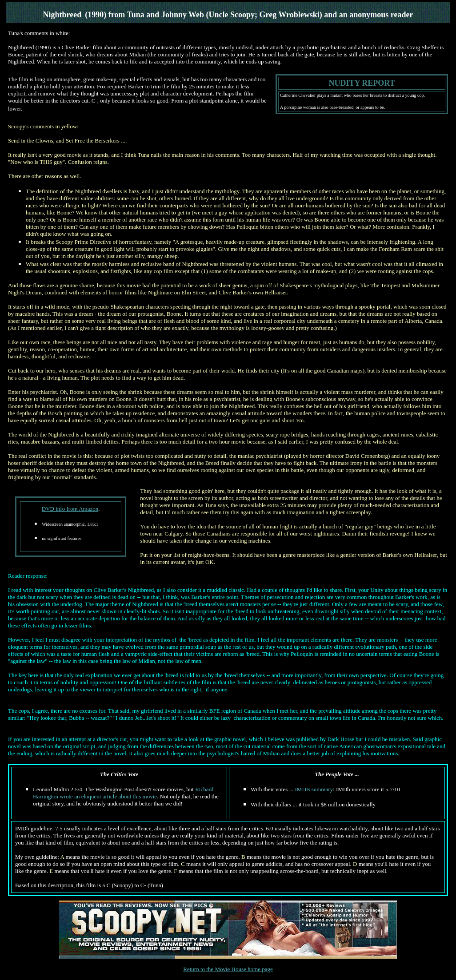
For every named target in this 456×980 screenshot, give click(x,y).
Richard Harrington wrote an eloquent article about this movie (123, 793)
